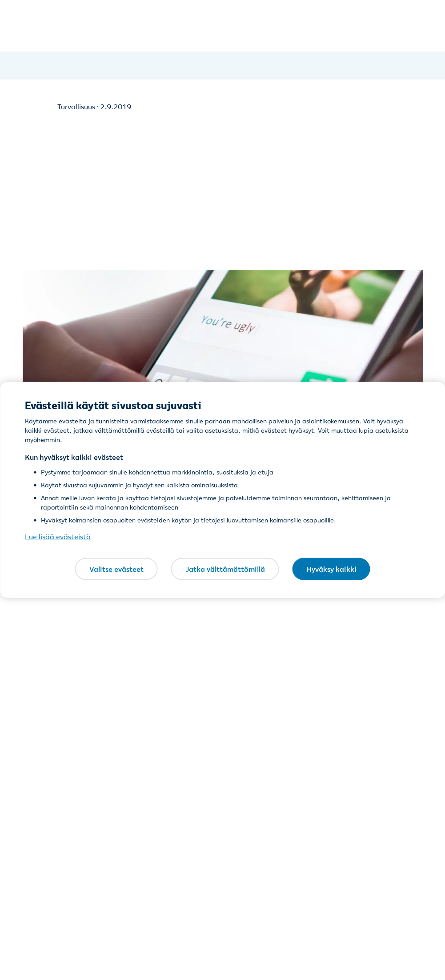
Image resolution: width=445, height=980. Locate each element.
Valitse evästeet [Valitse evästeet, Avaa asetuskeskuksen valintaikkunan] (116, 569)
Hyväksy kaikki (331, 569)
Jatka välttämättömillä (225, 569)
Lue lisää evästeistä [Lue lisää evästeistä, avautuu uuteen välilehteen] (58, 537)
